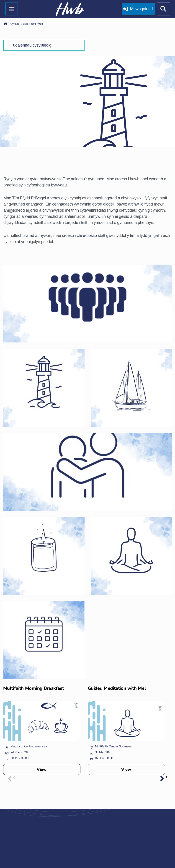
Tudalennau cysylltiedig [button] (31, 45)
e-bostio (90, 236)
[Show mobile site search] (163, 9)
